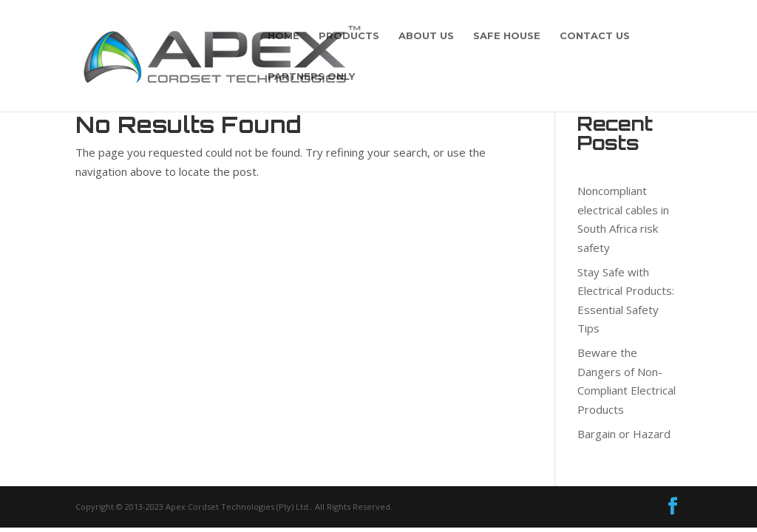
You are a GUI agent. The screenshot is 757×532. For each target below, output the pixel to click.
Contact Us (595, 36)
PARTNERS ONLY (311, 76)
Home (284, 36)
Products (349, 36)
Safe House (507, 36)
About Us (426, 36)
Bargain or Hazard (624, 434)
